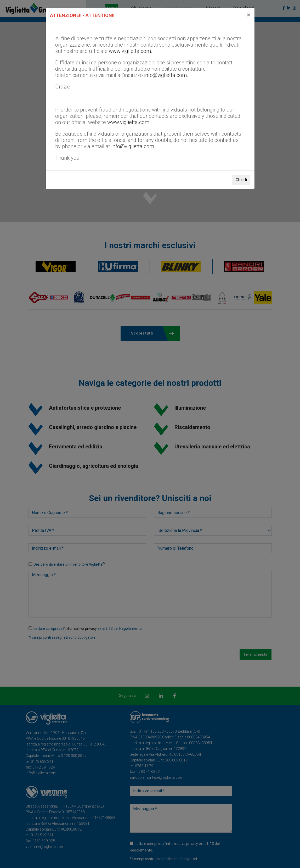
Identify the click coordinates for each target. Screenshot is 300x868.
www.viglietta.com (130, 51)
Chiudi (241, 180)
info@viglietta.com (165, 75)
